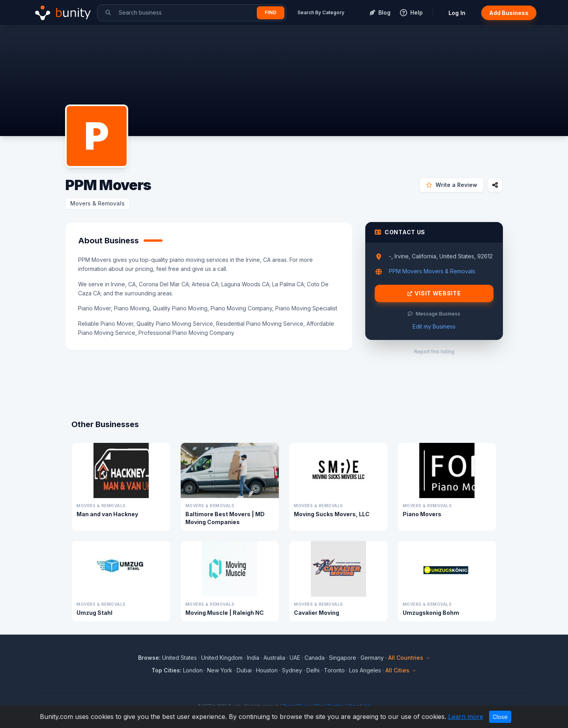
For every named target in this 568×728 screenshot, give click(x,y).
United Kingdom (222, 658)
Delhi (313, 670)
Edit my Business (434, 326)
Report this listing (434, 352)
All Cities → (401, 670)
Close (500, 717)
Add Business (509, 13)
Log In (457, 13)
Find (271, 12)
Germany (372, 658)
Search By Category (321, 12)
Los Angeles (365, 670)
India (253, 658)
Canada (315, 658)
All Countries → (409, 658)
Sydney (292, 670)
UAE (295, 658)
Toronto (334, 670)
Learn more (466, 717)
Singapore (343, 658)
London (193, 670)
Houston (267, 670)
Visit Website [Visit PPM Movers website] (434, 293)
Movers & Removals (97, 203)
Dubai (244, 670)
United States (179, 658)
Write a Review (452, 185)
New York (220, 670)
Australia (274, 658)
